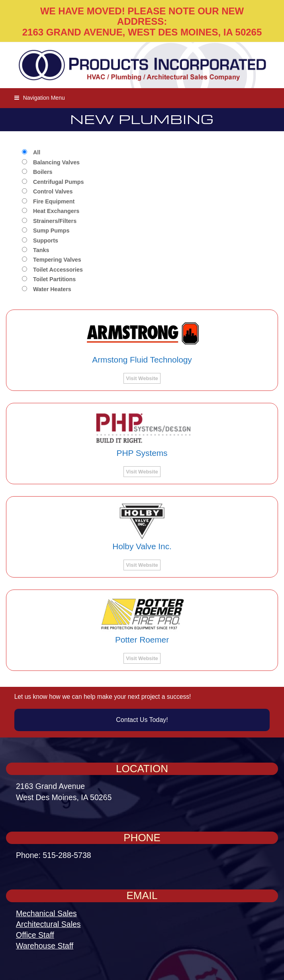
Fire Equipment (54, 202)
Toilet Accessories (58, 270)
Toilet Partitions (54, 279)
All (37, 153)
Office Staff (35, 935)
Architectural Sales (48, 924)
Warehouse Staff (45, 946)
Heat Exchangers (56, 211)
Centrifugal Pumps (58, 182)
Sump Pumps (51, 231)
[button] (40, 98)
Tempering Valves (57, 260)
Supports (46, 241)
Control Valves (53, 192)
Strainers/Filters (55, 221)
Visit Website (142, 378)
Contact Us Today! (142, 720)
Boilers (43, 172)
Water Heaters (52, 289)
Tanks (41, 250)
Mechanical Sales (46, 913)
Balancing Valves (56, 163)
